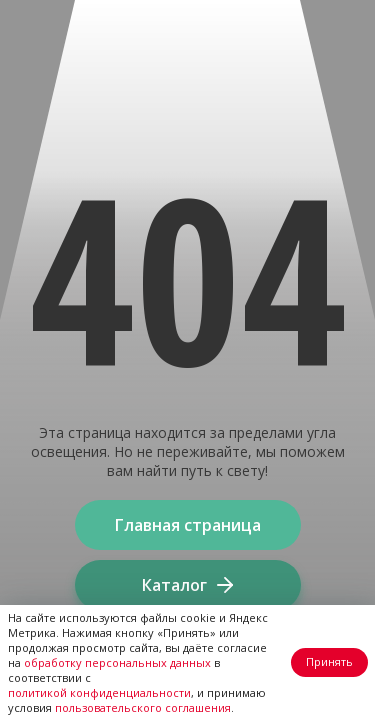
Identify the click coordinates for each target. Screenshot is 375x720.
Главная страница (188, 525)
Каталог (187, 585)
